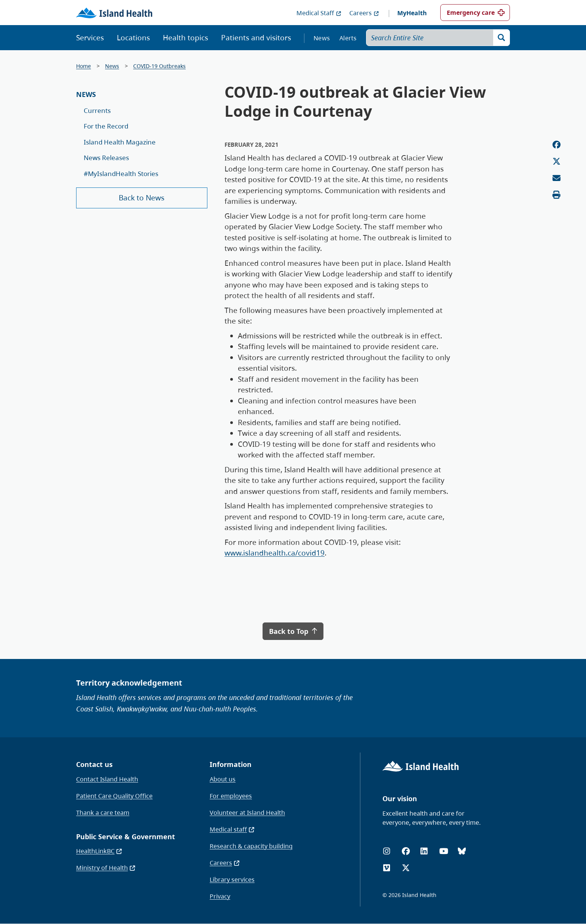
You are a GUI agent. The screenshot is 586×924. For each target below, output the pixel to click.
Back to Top (293, 631)
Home (84, 66)
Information (231, 764)
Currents (97, 110)
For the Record (106, 126)
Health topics (186, 38)
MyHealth (412, 13)
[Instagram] (387, 851)
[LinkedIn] (424, 851)
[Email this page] (557, 178)
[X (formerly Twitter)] (406, 868)
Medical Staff (319, 13)
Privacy (220, 896)
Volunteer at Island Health (247, 813)
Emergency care (471, 13)
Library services (232, 880)
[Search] (502, 38)
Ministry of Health (106, 868)
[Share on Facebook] (557, 145)
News (322, 38)
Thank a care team (103, 813)
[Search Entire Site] (438, 38)
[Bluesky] (462, 851)
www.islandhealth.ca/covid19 (275, 553)
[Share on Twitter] (557, 161)
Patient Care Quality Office (114, 796)
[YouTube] (444, 851)
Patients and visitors (256, 38)
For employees (231, 796)
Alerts (348, 38)
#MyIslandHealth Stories (121, 174)
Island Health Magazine (120, 142)
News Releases (106, 158)
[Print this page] (557, 195)
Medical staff (232, 829)
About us (223, 779)
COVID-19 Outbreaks (159, 66)
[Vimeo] (387, 868)
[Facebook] (406, 851)
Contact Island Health (107, 779)
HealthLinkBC (99, 851)
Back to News (142, 198)
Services (90, 38)
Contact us (94, 764)
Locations (133, 38)
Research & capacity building (251, 846)
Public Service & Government (126, 837)
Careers (364, 13)
